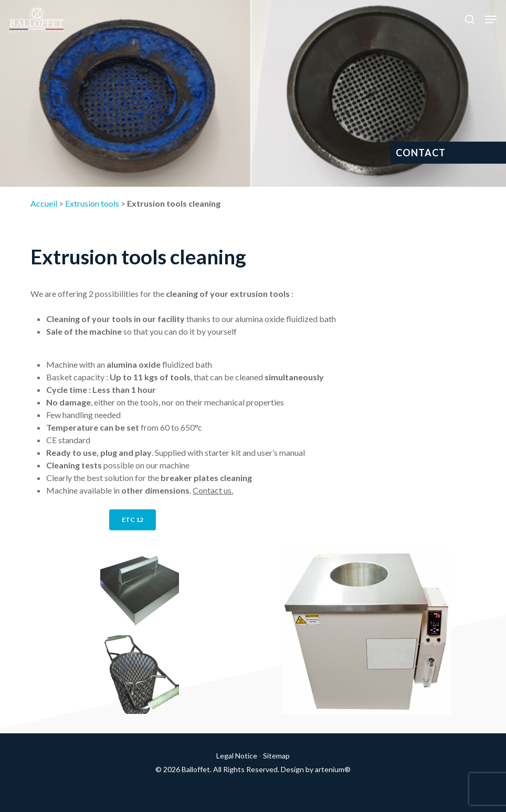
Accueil (44, 203)
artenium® (333, 769)
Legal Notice (237, 756)
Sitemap (276, 756)
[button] (491, 19)
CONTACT (421, 153)
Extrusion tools (92, 203)
